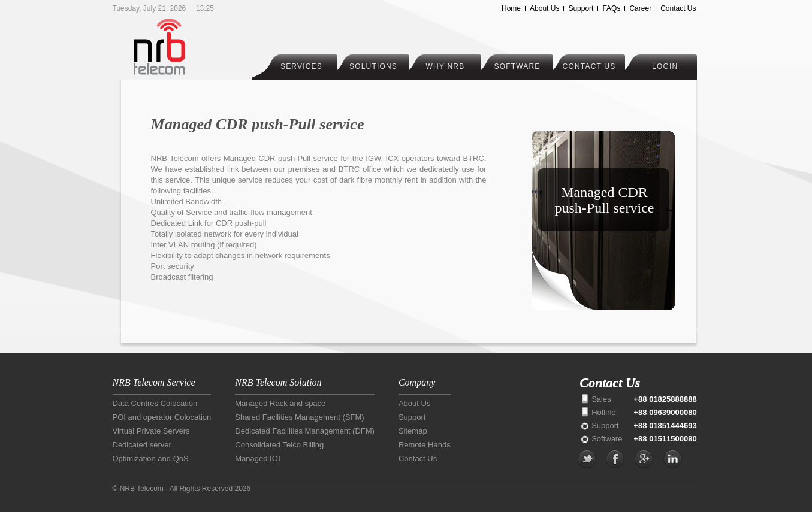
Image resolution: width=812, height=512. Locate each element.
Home (511, 8)
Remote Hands (425, 445)
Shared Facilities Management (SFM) (299, 417)
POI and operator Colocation (162, 417)
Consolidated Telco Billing (279, 445)
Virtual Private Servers (151, 431)
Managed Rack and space (280, 403)
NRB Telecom (183, 47)
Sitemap (413, 431)
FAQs (611, 8)
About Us (544, 8)
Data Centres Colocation (155, 403)
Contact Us (678, 8)
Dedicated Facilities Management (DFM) (305, 431)
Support (581, 8)
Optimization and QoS (151, 458)
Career (640, 8)
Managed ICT (259, 458)
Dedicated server (142, 445)
